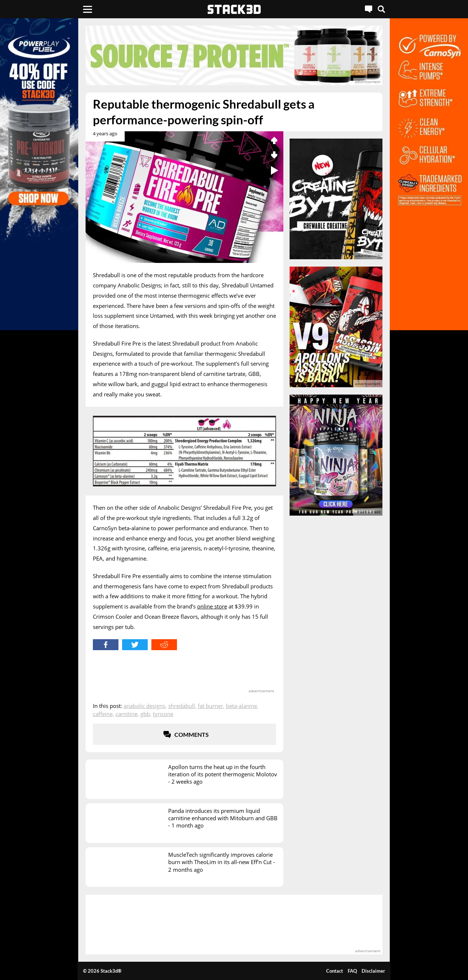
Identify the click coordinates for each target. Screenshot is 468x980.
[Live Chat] (369, 9)
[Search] (381, 9)
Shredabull (182, 706)
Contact (335, 971)
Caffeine (103, 714)
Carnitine (127, 714)
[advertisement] (234, 55)
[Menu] (88, 9)
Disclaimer (373, 971)
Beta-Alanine (241, 706)
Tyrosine (163, 714)
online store (212, 606)
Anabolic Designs (144, 706)
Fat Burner (210, 706)
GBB (145, 714)
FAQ (352, 971)
